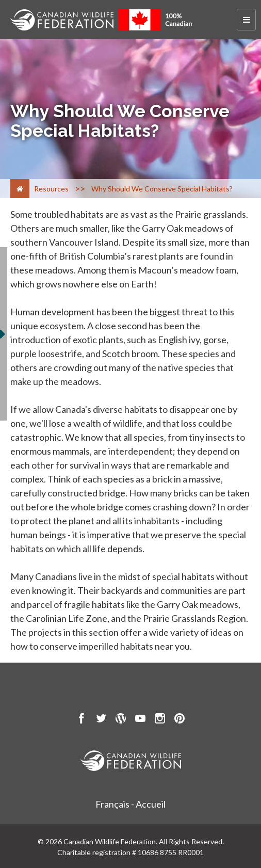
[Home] (20, 189)
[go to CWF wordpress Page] (121, 720)
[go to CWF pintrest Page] (180, 720)
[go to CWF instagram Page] (160, 720)
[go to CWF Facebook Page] (81, 720)
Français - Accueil (130, 804)
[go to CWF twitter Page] (101, 720)
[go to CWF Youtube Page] (140, 720)
